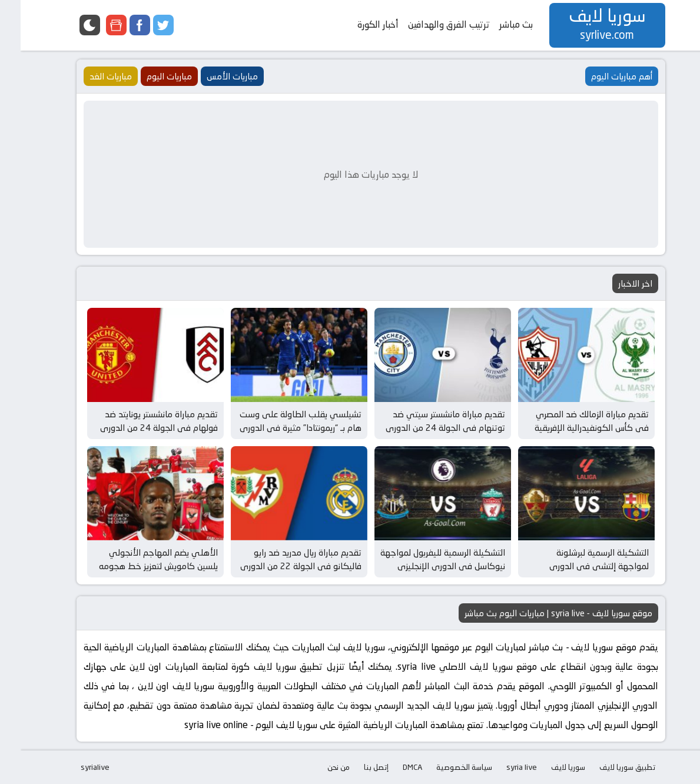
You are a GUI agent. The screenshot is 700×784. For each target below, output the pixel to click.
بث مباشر (495, 24)
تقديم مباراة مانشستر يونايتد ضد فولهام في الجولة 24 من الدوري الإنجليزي (138, 427)
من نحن (318, 767)
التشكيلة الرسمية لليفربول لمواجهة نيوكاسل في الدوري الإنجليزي (422, 559)
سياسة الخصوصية (444, 767)
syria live (501, 767)
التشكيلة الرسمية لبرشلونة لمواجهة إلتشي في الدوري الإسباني (578, 566)
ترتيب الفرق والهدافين (428, 24)
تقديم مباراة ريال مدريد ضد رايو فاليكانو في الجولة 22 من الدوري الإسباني (280, 566)
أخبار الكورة (357, 24)
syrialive (74, 767)
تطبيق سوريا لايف (607, 767)
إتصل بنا (356, 767)
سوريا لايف (548, 767)
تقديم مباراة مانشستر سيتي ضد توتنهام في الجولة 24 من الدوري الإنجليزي (425, 427)
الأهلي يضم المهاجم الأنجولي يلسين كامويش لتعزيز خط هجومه (138, 559)
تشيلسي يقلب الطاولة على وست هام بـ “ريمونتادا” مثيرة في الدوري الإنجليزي (280, 427)
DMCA (392, 767)
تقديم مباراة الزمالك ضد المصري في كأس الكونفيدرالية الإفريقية (571, 421)
